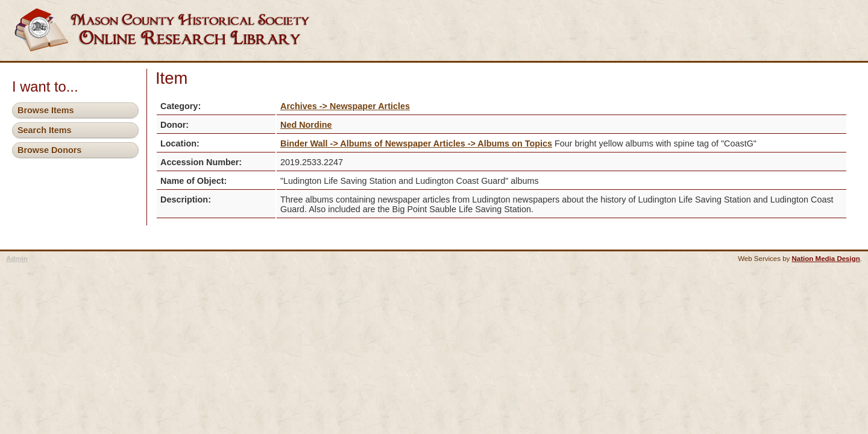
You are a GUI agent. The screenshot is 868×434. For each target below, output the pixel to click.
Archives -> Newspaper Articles (345, 106)
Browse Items (46, 110)
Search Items (45, 130)
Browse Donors (49, 150)
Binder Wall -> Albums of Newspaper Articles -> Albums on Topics (416, 143)
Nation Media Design (826, 259)
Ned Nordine (306, 125)
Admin (17, 259)
